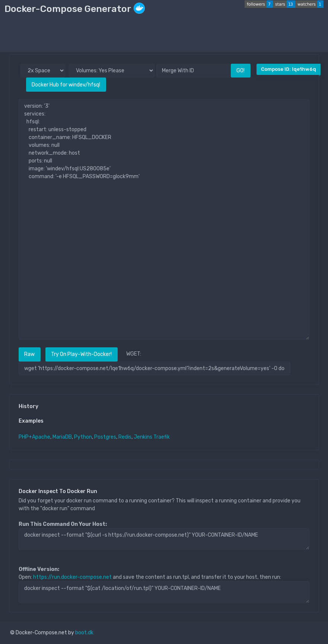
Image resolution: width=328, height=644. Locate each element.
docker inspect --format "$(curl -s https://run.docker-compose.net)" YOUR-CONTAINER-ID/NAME (164, 539)
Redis (125, 437)
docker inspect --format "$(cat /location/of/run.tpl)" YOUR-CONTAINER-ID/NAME (164, 592)
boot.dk (84, 633)
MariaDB (62, 437)
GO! (241, 71)
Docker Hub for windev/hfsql (66, 85)
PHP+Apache (34, 437)
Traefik (162, 437)
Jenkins (143, 437)
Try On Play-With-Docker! (81, 354)
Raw (29, 354)
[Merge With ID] (194, 71)
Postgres (105, 437)
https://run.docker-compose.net (72, 577)
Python (83, 437)
